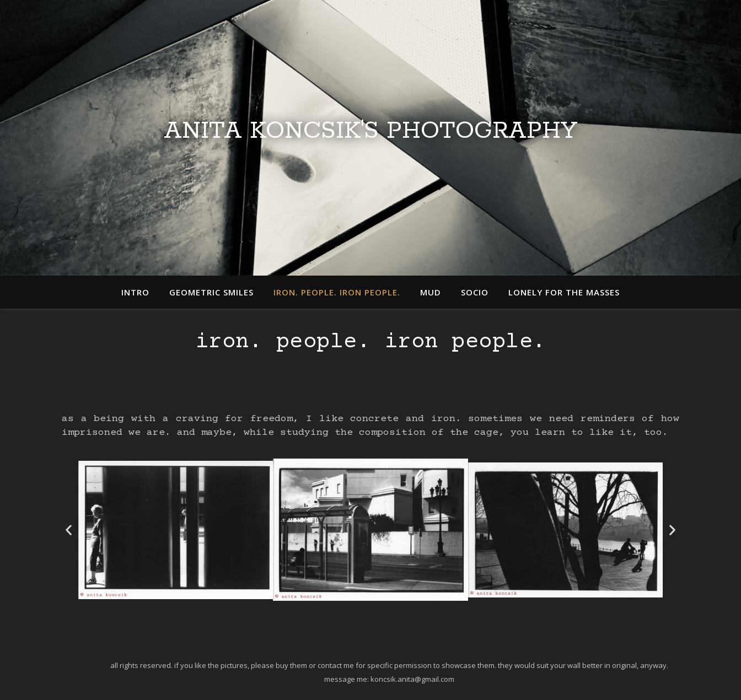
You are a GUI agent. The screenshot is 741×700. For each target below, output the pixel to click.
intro (135, 292)
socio (475, 292)
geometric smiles (211, 292)
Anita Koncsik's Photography (370, 131)
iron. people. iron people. (337, 292)
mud (431, 292)
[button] (69, 530)
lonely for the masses (564, 292)
